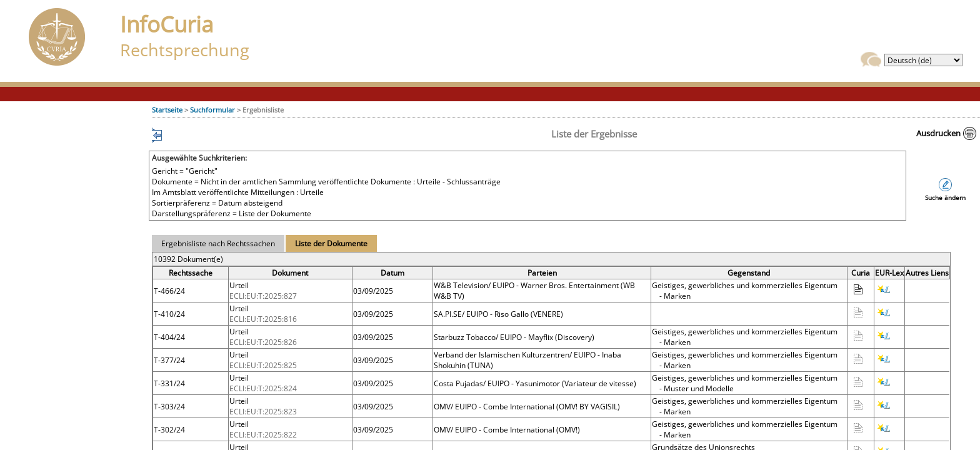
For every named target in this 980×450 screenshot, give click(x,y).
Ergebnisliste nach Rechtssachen (218, 243)
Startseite (167, 110)
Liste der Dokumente (331, 243)
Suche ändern (945, 198)
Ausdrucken (938, 133)
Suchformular (212, 110)
